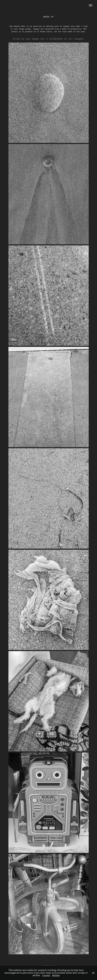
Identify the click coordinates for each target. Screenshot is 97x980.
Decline (56, 975)
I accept (46, 975)
